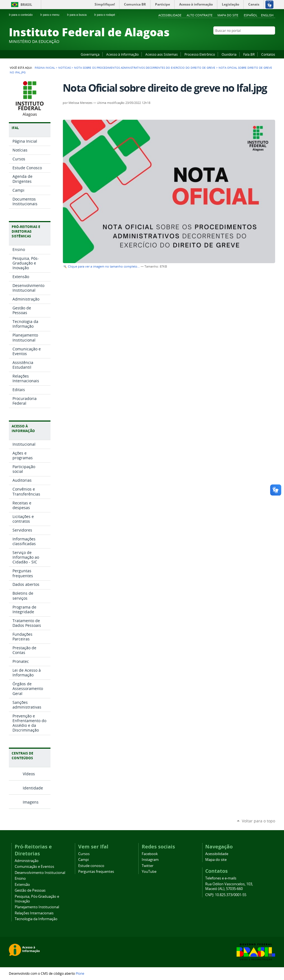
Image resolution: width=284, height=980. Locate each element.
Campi (83, 860)
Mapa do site (228, 15)
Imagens (31, 802)
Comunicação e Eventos (34, 867)
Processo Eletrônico (200, 54)
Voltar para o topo (258, 821)
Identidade (33, 788)
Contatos (268, 54)
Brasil (26, 5)
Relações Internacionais (34, 913)
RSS (272, 41)
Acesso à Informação (122, 54)
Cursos (84, 854)
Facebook (245, 41)
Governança (90, 54)
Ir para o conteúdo (23, 15)
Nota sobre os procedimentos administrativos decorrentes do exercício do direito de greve (145, 68)
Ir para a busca (79, 15)
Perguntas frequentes (96, 872)
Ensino (20, 878)
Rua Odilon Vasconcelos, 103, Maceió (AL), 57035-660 (229, 886)
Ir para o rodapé (107, 15)
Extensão (22, 885)
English (267, 15)
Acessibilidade (170, 15)
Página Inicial (45, 68)
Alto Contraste (200, 15)
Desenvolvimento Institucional (40, 873)
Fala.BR (249, 54)
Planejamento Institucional (37, 907)
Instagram (258, 41)
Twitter (265, 41)
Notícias (64, 68)
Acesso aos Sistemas (162, 54)
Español (251, 15)
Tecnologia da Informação (36, 919)
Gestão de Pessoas (30, 890)
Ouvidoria (229, 54)
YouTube (252, 41)
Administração (27, 861)
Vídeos (29, 774)
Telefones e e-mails (221, 878)
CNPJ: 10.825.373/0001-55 (226, 895)
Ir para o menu (52, 15)
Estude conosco (91, 866)
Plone (80, 973)
